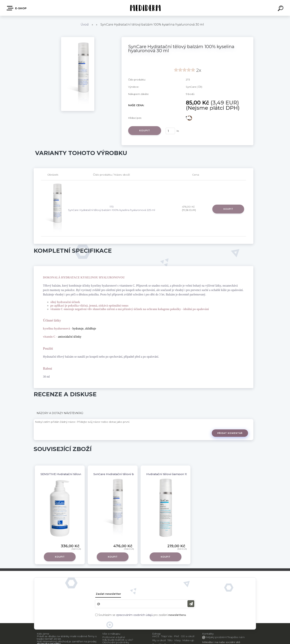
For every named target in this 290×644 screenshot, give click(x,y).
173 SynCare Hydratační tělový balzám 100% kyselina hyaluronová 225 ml (112, 208)
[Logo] (145, 8)
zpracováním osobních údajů (134, 615)
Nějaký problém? (217, 637)
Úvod (85, 25)
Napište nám (236, 637)
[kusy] (170, 131)
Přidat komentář (230, 433)
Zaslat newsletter (108, 594)
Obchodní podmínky (116, 642)
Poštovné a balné (114, 637)
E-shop (17, 8)
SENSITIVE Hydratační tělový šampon (67, 474)
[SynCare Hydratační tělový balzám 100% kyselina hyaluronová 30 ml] (78, 38)
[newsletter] (191, 604)
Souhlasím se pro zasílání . (142, 615)
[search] (281, 9)
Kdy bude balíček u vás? (118, 640)
